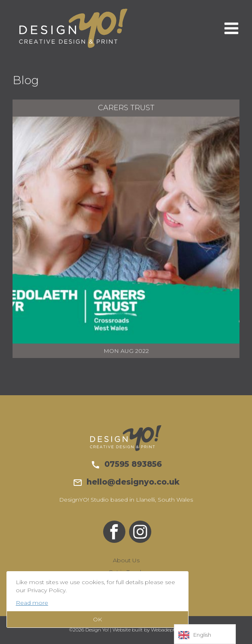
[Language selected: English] (205, 634)
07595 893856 (126, 464)
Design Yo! (73, 28)
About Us (126, 560)
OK (97, 619)
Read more (32, 603)
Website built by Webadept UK (148, 630)
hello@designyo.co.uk (126, 482)
